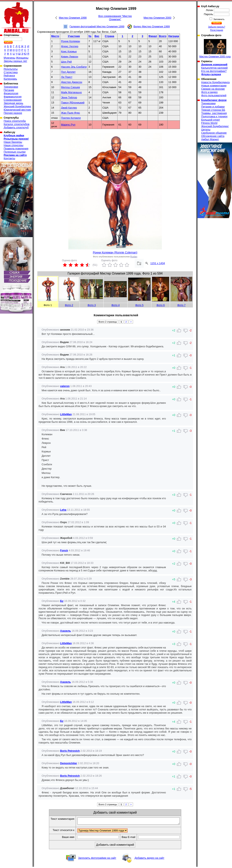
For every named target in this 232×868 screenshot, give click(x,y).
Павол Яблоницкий (73, 103)
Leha (63, 510)
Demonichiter (69, 763)
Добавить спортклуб (16, 127)
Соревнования (13, 100)
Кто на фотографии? (214, 71)
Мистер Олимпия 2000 (157, 18)
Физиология (11, 93)
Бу (62, 601)
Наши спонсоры (13, 145)
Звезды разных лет (15, 61)
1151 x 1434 (158, 263)
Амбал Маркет (210, 139)
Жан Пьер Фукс (70, 113)
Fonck (64, 550)
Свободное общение (214, 133)
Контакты (9, 158)
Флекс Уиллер (70, 46)
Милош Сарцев (70, 87)
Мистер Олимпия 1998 (73, 18)
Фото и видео (209, 92)
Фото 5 (139, 305)
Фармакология (13, 97)
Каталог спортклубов (17, 124)
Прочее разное (13, 113)
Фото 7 (181, 305)
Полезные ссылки (15, 152)
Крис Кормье (69, 51)
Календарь (10, 79)
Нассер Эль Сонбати (74, 67)
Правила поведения (16, 149)
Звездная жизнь (13, 103)
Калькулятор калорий (214, 68)
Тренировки (11, 87)
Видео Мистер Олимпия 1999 (152, 26)
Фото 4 (116, 305)
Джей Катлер (69, 108)
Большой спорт (211, 120)
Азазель (66, 631)
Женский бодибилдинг (17, 106)
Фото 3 (92, 305)
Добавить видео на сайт (149, 859)
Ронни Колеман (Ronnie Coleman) (115, 252)
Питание (9, 90)
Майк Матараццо (71, 92)
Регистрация (217, 30)
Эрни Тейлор (69, 97)
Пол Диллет (68, 72)
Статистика (11, 72)
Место (55, 36)
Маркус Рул (68, 125)
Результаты (11, 69)
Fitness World (209, 123)
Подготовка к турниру (214, 116)
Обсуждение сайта (213, 136)
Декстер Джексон (72, 82)
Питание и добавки (213, 107)
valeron (65, 386)
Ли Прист (67, 77)
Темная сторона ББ (213, 110)
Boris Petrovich (70, 751)
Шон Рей (66, 62)
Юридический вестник (17, 110)
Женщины (22, 58)
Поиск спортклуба (15, 121)
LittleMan (66, 414)
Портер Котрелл (71, 118)
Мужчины (9, 58)
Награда (174, 36)
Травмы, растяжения (214, 113)
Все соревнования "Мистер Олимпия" (115, 18)
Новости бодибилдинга (215, 82)
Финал (153, 36)
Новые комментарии (214, 86)
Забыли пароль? (217, 27)
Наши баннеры (13, 142)
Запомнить (219, 19)
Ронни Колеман (70, 41)
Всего (163, 36)
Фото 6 (161, 305)
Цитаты (206, 130)
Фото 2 (69, 305)
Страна (109, 36)
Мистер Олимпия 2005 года (215, 49)
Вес (97, 36)
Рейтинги (9, 76)
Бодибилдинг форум (214, 100)
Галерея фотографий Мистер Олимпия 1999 (97, 26)
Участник (74, 36)
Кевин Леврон (70, 57)
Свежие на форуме (213, 89)
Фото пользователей (214, 95)
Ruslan (134, 257)
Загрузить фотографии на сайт (97, 859)
